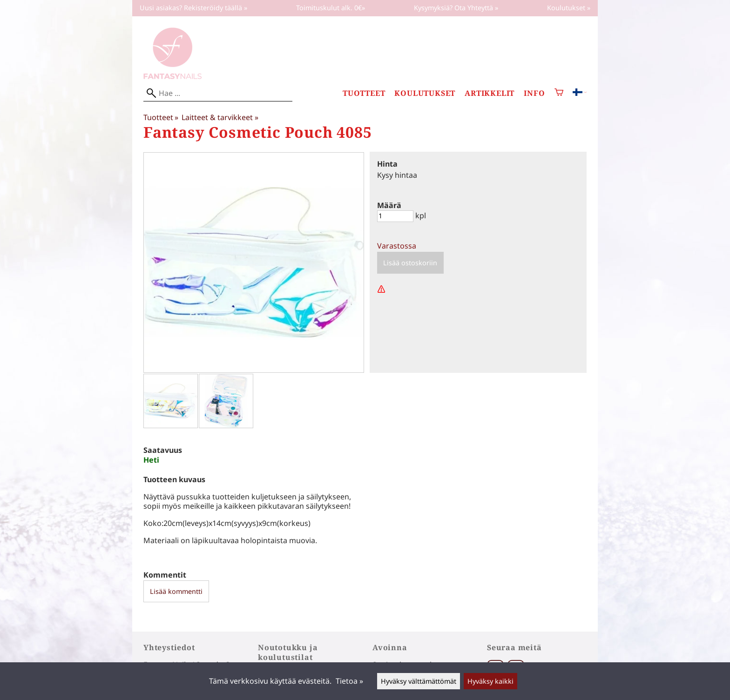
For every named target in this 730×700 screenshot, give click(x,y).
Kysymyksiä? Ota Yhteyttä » (456, 8)
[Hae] (218, 93)
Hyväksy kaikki (490, 681)
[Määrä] (395, 216)
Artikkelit (490, 93)
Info (534, 93)
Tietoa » (349, 681)
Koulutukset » (569, 8)
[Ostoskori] (559, 93)
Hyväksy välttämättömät (419, 681)
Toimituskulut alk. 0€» (331, 8)
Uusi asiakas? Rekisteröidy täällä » (193, 8)
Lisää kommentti (176, 591)
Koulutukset (425, 93)
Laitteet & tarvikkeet (220, 117)
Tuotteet (364, 93)
